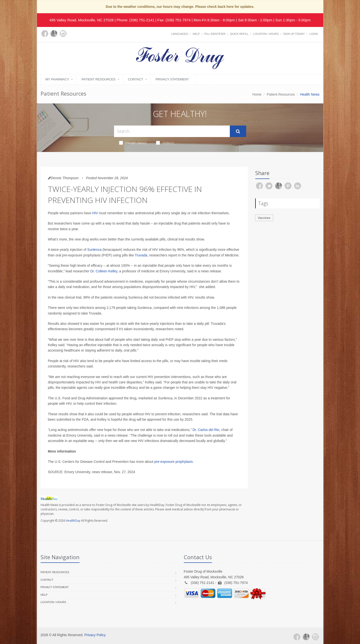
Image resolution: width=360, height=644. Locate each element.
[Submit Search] (238, 131)
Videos (165, 143)
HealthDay (73, 521)
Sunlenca (94, 250)
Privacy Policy (95, 635)
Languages (180, 34)
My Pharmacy (57, 79)
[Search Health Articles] (172, 131)
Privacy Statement (172, 79)
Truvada (141, 255)
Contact (136, 79)
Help (196, 34)
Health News (133, 143)
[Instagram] (63, 34)
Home (257, 94)
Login (314, 34)
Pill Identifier (215, 34)
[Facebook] (45, 34)
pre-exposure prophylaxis (174, 462)
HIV (95, 213)
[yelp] (72, 37)
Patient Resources (99, 79)
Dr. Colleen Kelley (104, 271)
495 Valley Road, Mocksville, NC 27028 (81, 20)
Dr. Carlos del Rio (206, 430)
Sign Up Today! (294, 34)
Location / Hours (266, 34)
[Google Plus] (54, 34)
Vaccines (264, 218)
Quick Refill (239, 34)
